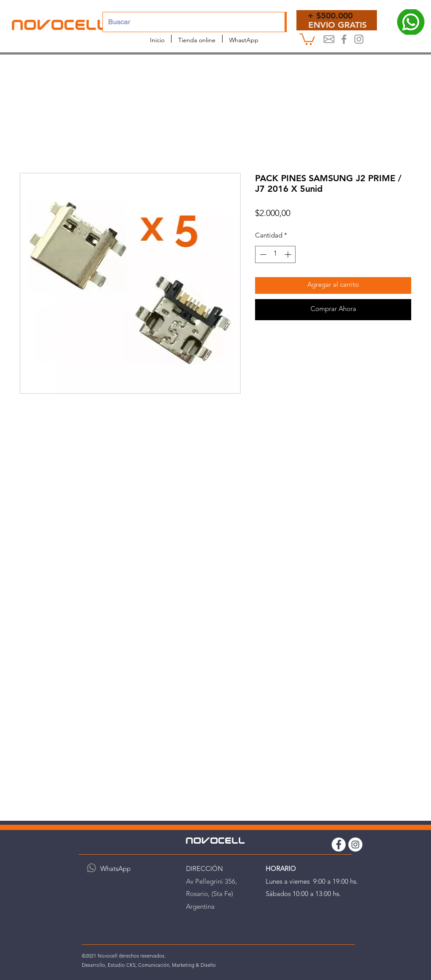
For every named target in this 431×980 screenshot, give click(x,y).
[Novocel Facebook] (344, 39)
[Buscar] (187, 22)
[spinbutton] (276, 254)
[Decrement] (262, 254)
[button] (307, 38)
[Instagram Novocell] (359, 39)
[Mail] (329, 39)
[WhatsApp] (91, 868)
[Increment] (289, 254)
